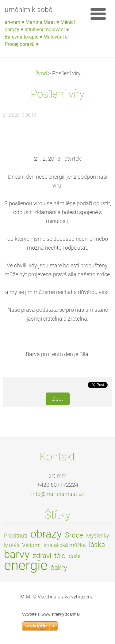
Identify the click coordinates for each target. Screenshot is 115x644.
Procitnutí (16, 536)
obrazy (46, 534)
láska (97, 545)
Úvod (41, 73)
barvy (17, 554)
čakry (59, 568)
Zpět (58, 399)
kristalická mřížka (65, 545)
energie (26, 565)
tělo (60, 556)
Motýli (11, 545)
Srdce (74, 535)
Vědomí (31, 545)
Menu (98, 14)
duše (75, 556)
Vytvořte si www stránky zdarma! (51, 614)
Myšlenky (98, 536)
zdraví (42, 556)
